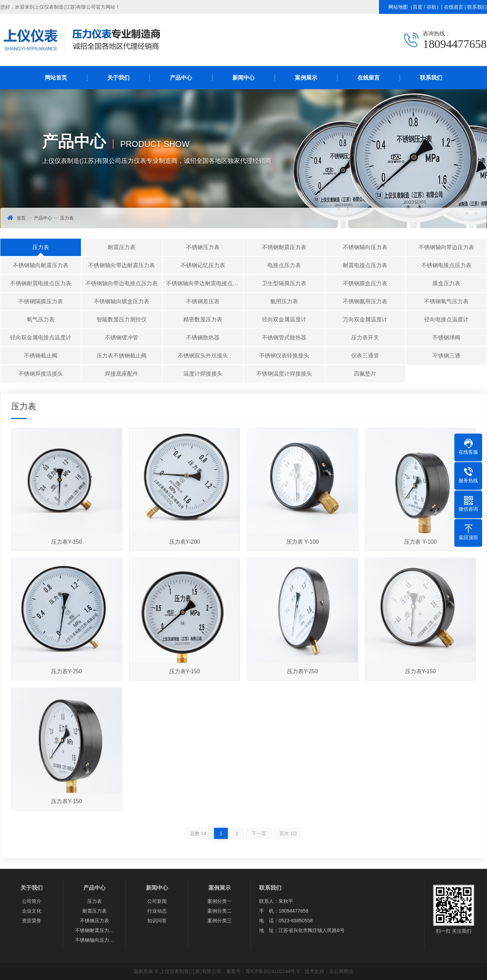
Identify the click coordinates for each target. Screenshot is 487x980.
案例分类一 (220, 901)
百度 (418, 7)
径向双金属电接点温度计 (41, 337)
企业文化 (32, 911)
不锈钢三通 (446, 356)
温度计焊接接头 (203, 374)
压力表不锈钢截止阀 (122, 356)
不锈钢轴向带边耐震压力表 (122, 265)
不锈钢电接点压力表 (446, 265)
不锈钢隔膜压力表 (41, 301)
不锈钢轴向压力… (94, 940)
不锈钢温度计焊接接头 (284, 374)
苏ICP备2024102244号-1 (273, 971)
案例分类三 (220, 921)
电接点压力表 (284, 265)
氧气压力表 (41, 319)
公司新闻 (157, 901)
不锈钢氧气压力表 (446, 301)
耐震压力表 (122, 247)
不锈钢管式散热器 (284, 337)
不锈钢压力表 (203, 247)
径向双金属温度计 (284, 319)
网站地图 (398, 7)
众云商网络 (341, 971)
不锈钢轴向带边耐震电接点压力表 (205, 283)
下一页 (259, 833)
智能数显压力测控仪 (122, 319)
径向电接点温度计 (446, 319)
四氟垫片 (365, 374)
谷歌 (431, 7)
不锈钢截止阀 (41, 356)
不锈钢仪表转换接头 (284, 356)
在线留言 (454, 7)
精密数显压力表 (203, 319)
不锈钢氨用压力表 (365, 301)
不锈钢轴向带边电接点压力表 (122, 283)
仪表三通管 (365, 356)
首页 (21, 218)
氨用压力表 (284, 301)
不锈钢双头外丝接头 (203, 356)
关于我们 (118, 78)
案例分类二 (220, 911)
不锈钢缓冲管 (122, 337)
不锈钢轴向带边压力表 (446, 247)
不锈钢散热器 (203, 337)
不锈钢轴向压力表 (365, 247)
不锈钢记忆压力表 (203, 265)
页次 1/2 (288, 833)
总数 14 (198, 833)
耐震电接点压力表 (365, 265)
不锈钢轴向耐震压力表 (41, 265)
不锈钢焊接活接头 (41, 374)
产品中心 (181, 78)
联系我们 (477, 7)
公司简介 (32, 901)
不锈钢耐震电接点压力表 (41, 283)
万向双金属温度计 (365, 319)
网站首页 (56, 78)
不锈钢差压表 (203, 301)
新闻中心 (243, 78)
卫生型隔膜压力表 (284, 283)
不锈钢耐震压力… (94, 930)
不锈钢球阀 (446, 337)
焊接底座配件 (122, 374)
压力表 (67, 218)
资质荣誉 (32, 921)
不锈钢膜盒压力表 (365, 283)
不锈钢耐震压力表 (284, 247)
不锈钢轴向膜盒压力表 (122, 301)
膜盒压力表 (446, 283)
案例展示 (306, 78)
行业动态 (157, 911)
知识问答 (157, 921)
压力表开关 (365, 337)
